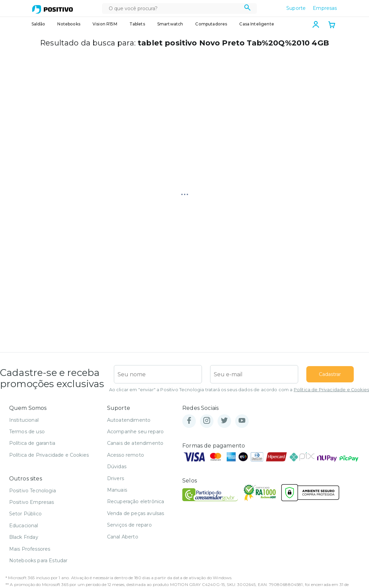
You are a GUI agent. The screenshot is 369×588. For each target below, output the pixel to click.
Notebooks (69, 24)
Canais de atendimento (135, 443)
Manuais (117, 490)
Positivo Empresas (32, 502)
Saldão (38, 24)
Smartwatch (170, 24)
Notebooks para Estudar (38, 561)
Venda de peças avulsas (136, 513)
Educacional (24, 526)
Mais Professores (30, 549)
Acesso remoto (126, 455)
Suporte (296, 8)
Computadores (211, 24)
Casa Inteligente (257, 24)
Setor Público (25, 514)
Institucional (24, 420)
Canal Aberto (123, 537)
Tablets (137, 24)
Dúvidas (117, 467)
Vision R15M (105, 24)
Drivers (116, 478)
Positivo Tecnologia (33, 491)
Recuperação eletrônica (136, 501)
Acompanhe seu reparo (135, 432)
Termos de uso (27, 432)
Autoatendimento (129, 420)
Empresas (325, 8)
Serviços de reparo (129, 525)
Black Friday (24, 537)
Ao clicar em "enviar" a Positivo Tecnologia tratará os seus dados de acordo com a (239, 390)
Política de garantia (32, 443)
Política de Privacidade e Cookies (331, 390)
